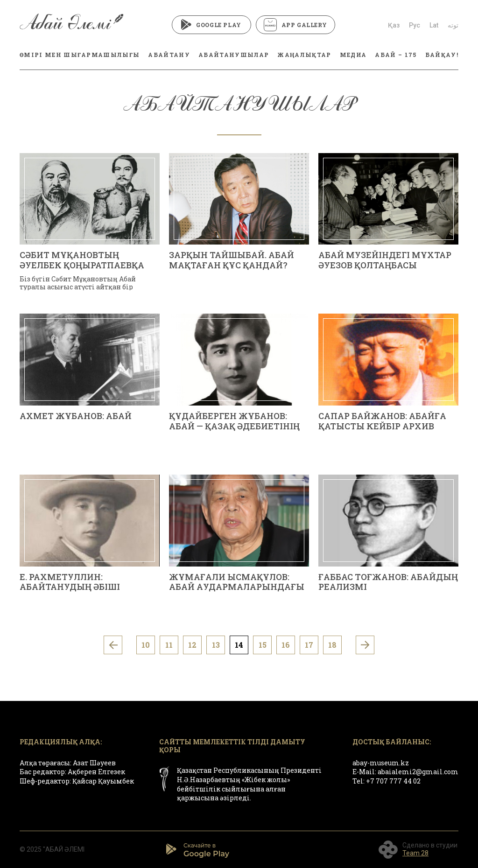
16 (286, 645)
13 (216, 645)
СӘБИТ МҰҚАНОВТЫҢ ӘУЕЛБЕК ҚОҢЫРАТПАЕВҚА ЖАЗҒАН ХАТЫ (82, 265)
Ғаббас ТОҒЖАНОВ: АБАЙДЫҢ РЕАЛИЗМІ (388, 582)
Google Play (211, 25)
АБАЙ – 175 (396, 55)
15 (263, 645)
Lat (434, 25)
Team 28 (415, 853)
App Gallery (295, 25)
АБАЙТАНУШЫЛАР (234, 55)
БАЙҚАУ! (442, 55)
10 (146, 645)
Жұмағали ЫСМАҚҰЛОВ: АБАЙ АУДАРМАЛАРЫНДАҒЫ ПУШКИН (237, 587)
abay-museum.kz (381, 763)
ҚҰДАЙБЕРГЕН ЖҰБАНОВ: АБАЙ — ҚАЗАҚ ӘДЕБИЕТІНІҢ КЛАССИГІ (234, 426)
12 (192, 645)
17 (309, 645)
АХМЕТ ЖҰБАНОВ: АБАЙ (76, 416)
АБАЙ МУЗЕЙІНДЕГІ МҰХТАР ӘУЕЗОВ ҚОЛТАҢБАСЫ (385, 260)
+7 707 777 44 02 (393, 781)
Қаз (394, 25)
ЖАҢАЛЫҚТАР (304, 55)
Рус (415, 25)
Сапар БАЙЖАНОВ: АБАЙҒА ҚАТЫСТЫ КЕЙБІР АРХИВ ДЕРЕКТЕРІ (382, 426)
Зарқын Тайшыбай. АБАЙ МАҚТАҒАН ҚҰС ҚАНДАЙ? (232, 260)
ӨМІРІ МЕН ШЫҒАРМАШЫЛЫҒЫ (80, 55)
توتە (453, 25)
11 (169, 645)
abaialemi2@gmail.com (418, 772)
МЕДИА (353, 55)
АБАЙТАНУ (169, 55)
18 (332, 645)
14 (239, 645)
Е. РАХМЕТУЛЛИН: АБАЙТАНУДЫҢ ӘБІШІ (70, 582)
